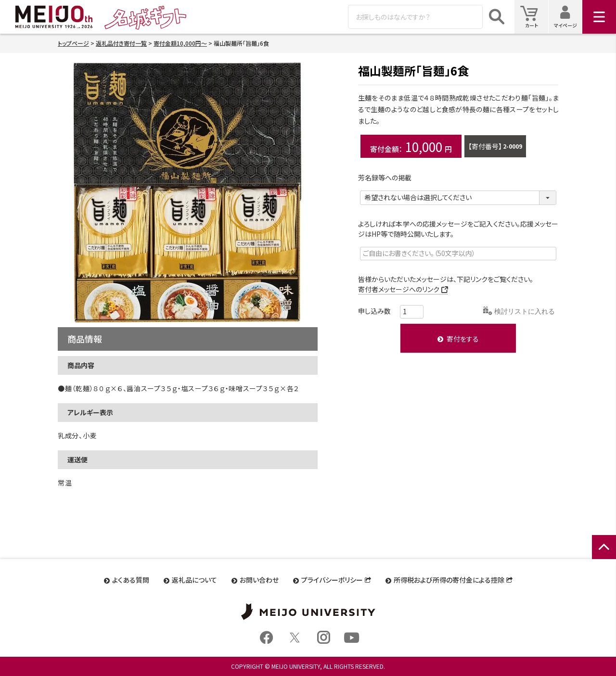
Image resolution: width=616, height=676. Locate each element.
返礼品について (194, 580)
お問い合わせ (259, 580)
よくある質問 (131, 580)
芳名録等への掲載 (388, 178)
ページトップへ (604, 557)
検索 (497, 17)
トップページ (73, 43)
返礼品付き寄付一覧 (121, 43)
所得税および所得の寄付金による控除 (449, 580)
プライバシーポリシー (332, 580)
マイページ (568, 17)
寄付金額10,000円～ (180, 43)
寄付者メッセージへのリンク (399, 289)
